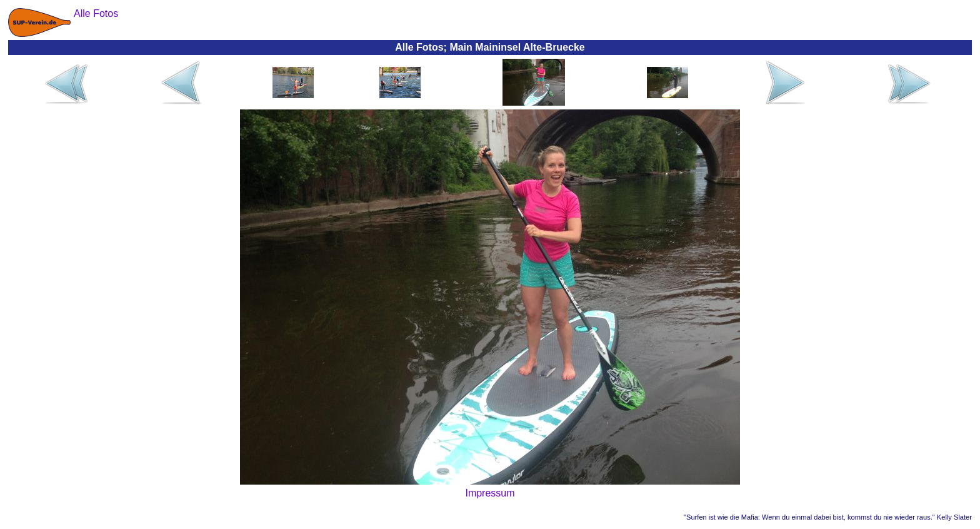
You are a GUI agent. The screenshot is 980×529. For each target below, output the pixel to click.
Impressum (490, 493)
